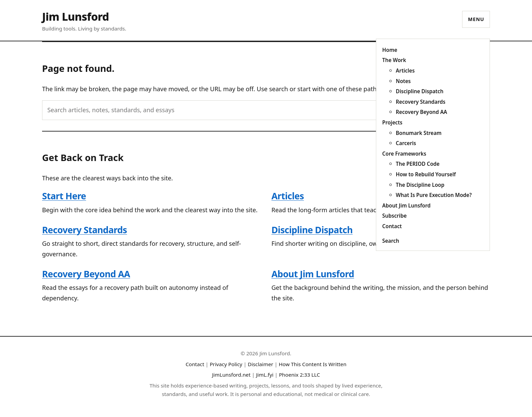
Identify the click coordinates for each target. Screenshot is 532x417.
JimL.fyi (265, 375)
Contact (392, 226)
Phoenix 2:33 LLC (299, 375)
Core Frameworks (404, 154)
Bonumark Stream (419, 133)
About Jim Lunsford (406, 205)
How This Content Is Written (313, 364)
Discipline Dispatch (420, 91)
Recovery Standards (421, 102)
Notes (403, 81)
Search (391, 241)
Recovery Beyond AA (422, 112)
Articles (405, 71)
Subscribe (395, 216)
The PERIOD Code (418, 164)
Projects (392, 122)
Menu (476, 19)
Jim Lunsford (75, 16)
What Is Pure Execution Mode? (434, 195)
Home (390, 50)
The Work (394, 60)
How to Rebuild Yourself (426, 174)
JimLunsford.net (231, 375)
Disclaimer (260, 364)
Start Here (64, 196)
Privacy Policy (226, 364)
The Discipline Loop (420, 185)
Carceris (406, 143)
